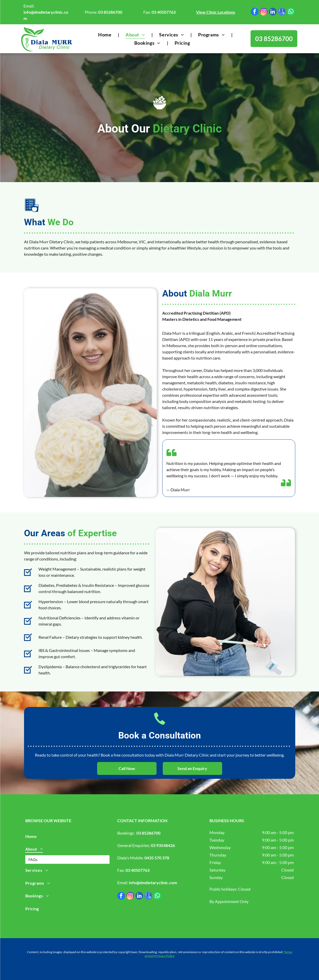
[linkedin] (273, 12)
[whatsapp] (291, 12)
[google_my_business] (282, 12)
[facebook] (255, 12)
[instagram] (264, 12)
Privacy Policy (165, 956)
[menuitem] (105, 35)
